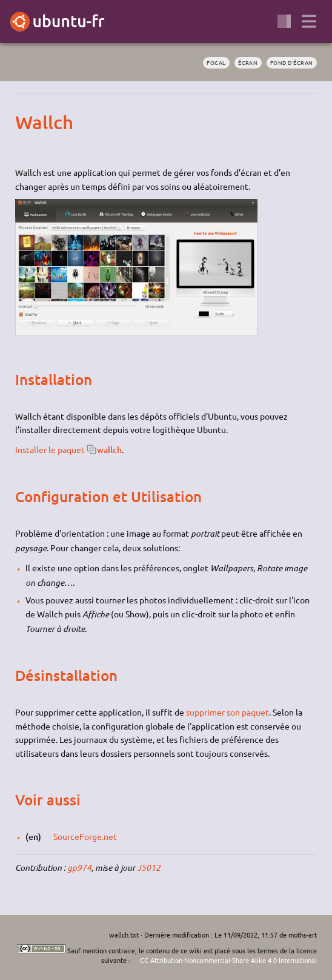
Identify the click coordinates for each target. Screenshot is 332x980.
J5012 (149, 868)
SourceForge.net (85, 836)
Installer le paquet (50, 449)
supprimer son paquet (227, 712)
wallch (109, 450)
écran (248, 62)
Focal (216, 62)
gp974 (79, 868)
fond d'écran (292, 62)
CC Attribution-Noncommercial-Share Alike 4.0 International (228, 960)
